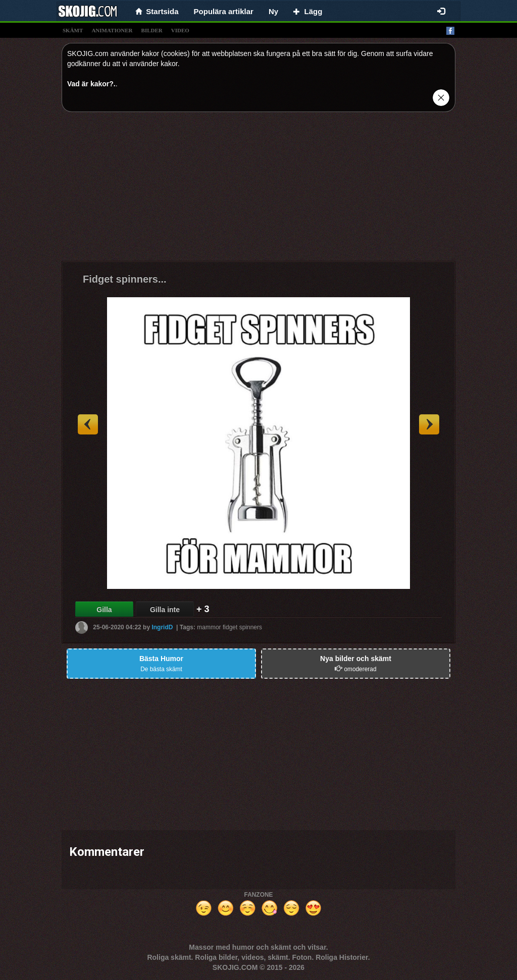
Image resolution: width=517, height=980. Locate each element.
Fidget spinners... (125, 279)
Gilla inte (165, 610)
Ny (273, 11)
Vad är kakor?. (91, 84)
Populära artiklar (224, 11)
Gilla (104, 610)
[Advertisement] (258, 190)
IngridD (162, 627)
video (180, 30)
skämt (73, 30)
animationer (112, 30)
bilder (152, 30)
